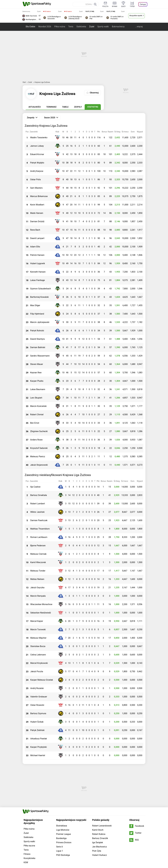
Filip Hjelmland (37, 314)
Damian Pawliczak (39, 520)
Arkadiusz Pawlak (39, 739)
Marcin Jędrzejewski (40, 322)
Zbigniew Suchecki (39, 431)
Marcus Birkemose (39, 196)
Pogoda (26, 839)
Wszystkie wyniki (136, 16)
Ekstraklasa (62, 789)
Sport (100, 839)
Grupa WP (40, 836)
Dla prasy (59, 836)
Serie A (59, 810)
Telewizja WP (61, 839)
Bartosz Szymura (38, 713)
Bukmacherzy (118, 27)
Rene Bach (35, 230)
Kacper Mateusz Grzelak (42, 680)
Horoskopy (36, 839)
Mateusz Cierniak (38, 554)
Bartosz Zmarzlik (100, 801)
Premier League (64, 797)
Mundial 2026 (45, 27)
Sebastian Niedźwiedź (41, 613)
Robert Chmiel (37, 415)
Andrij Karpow (37, 171)
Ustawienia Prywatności (89, 836)
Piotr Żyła (97, 814)
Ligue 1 (60, 814)
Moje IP (79, 839)
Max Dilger (35, 305)
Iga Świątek (98, 806)
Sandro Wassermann (40, 356)
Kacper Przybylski (39, 747)
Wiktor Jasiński (37, 512)
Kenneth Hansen (38, 272)
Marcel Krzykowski (39, 663)
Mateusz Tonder (38, 571)
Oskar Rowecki (37, 705)
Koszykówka (29, 821)
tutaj (72, 858)
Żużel (92, 27)
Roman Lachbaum (39, 537)
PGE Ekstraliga (63, 818)
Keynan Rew (36, 373)
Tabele (65, 107)
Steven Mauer (37, 364)
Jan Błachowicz (99, 810)
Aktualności (35, 107)
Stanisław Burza (38, 646)
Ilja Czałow (35, 487)
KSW (26, 825)
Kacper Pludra (37, 381)
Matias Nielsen (37, 579)
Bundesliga (61, 801)
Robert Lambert (38, 504)
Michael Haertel (38, 755)
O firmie (50, 836)
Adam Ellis (35, 247)
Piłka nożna (60, 27)
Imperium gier (111, 839)
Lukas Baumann (38, 389)
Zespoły (78, 107)
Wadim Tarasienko (39, 138)
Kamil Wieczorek (38, 562)
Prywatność (71, 836)
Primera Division (64, 806)
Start (24, 82)
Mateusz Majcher (38, 638)
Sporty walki (103, 27)
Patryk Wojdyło (37, 163)
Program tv (48, 839)
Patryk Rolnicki (37, 331)
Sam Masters (36, 188)
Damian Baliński (38, 347)
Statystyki (93, 107)
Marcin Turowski (38, 629)
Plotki (72, 839)
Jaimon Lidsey (37, 146)
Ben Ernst (35, 423)
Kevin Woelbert (37, 205)
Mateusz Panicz (38, 456)
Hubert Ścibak (37, 722)
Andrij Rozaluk (37, 688)
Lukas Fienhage (37, 280)
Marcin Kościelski (38, 406)
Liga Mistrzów (63, 793)
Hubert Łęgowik (38, 263)
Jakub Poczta (37, 671)
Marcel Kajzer (37, 621)
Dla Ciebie (30, 27)
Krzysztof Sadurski (39, 448)
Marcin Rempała (38, 596)
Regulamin (117, 836)
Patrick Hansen (37, 255)
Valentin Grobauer (39, 697)
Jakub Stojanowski (39, 465)
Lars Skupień (36, 398)
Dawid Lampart (37, 238)
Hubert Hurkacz (99, 818)
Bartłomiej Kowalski (39, 297)
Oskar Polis (36, 179)
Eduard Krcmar (37, 154)
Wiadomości (90, 839)
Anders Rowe (36, 440)
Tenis (71, 27)
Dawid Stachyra (37, 339)
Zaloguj (143, 4)
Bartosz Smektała (39, 495)
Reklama (106, 836)
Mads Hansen (37, 213)
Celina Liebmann (38, 655)
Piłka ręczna (29, 809)
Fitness (27, 817)
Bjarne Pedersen (38, 546)
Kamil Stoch (98, 793)
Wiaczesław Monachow (41, 604)
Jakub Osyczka (37, 588)
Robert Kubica (99, 797)
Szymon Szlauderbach (41, 289)
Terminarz (51, 107)
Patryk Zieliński (37, 730)
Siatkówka (81, 27)
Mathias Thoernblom (40, 529)
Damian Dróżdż (37, 221)
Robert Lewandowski (102, 789)
